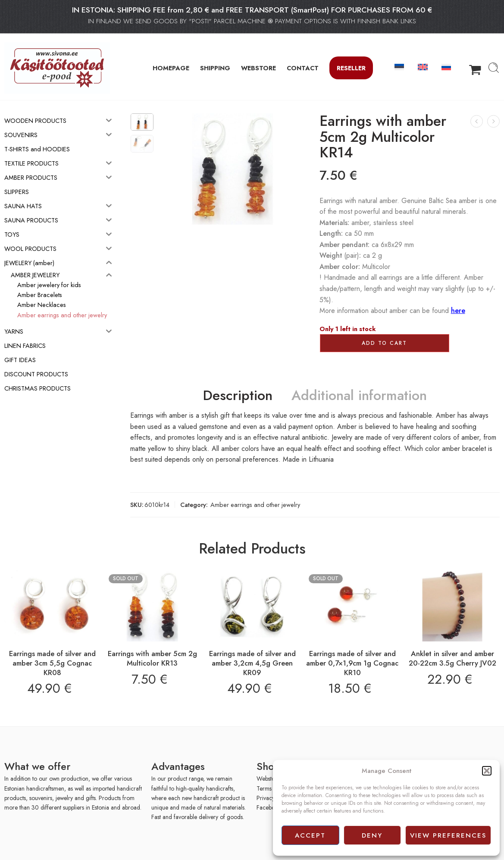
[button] (487, 771)
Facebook (269, 807)
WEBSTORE (258, 68)
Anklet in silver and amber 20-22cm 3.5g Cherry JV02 (452, 658)
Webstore (268, 779)
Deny (372, 835)
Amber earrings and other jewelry (255, 505)
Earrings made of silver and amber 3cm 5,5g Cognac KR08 (52, 663)
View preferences (448, 835)
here (458, 311)
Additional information (359, 396)
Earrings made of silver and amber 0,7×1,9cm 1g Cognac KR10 (352, 663)
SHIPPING (215, 68)
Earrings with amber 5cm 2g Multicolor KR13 (152, 658)
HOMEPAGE (171, 68)
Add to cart (384, 343)
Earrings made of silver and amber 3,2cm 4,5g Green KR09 (252, 663)
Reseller (351, 68)
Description (238, 396)
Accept (310, 835)
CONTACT (303, 68)
